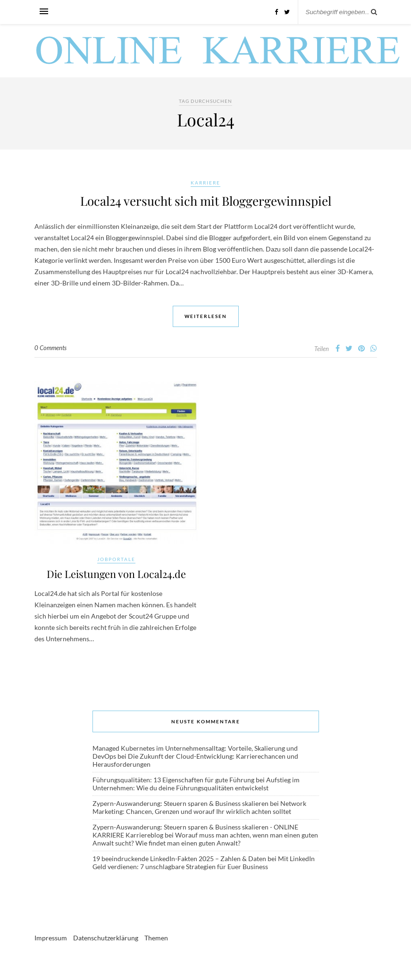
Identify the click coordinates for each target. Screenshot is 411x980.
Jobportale (116, 559)
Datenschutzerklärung (106, 939)
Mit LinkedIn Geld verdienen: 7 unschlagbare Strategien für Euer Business (204, 863)
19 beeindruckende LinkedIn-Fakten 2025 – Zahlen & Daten (179, 859)
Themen (156, 939)
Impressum (51, 939)
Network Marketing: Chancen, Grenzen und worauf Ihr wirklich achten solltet (199, 808)
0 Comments (50, 348)
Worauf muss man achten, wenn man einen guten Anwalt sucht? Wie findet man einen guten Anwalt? (205, 840)
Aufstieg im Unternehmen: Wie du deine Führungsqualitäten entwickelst (196, 785)
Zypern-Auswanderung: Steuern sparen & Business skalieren (180, 804)
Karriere (205, 183)
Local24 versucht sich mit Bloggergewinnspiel (206, 201)
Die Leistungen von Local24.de (117, 574)
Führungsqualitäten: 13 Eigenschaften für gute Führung (173, 781)
